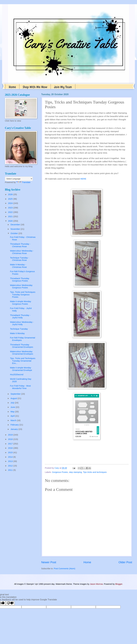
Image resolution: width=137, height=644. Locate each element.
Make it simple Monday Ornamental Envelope (21, 369)
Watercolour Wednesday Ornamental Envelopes (22, 353)
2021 (11, 216)
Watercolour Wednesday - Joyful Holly (22, 323)
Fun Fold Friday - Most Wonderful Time (20, 387)
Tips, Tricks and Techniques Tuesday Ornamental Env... (23, 361)
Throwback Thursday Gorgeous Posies (20, 280)
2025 (11, 199)
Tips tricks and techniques (95, 472)
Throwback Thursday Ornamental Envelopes (22, 346)
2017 (11, 444)
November (16, 229)
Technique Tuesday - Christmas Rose (20, 259)
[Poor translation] (10, 603)
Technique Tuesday (19, 329)
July (13, 403)
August (14, 398)
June (13, 407)
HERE (83, 179)
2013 (11, 461)
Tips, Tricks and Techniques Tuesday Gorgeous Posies (23, 295)
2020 (11, 221)
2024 (11, 203)
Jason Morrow (96, 584)
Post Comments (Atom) (65, 569)
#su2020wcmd (17, 375)
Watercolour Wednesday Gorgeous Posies (21, 287)
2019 (11, 435)
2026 (11, 194)
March (14, 420)
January (14, 429)
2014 (11, 457)
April (13, 416)
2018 (11, 439)
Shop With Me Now (35, 87)
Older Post (125, 562)
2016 (11, 448)
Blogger (119, 584)
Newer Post (49, 562)
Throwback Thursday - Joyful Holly (20, 316)
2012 (11, 466)
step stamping (75, 472)
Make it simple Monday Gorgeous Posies (21, 303)
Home (12, 87)
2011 (11, 470)
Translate (23, 182)
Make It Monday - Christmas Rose (18, 266)
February (15, 425)
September (16, 394)
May (13, 412)
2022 (11, 212)
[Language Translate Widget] (19, 179)
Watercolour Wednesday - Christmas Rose (22, 252)
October (14, 233)
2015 (11, 452)
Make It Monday (17, 333)
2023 (11, 208)
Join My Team (63, 87)
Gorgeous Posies (60, 472)
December (16, 225)
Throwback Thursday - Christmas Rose (20, 245)
